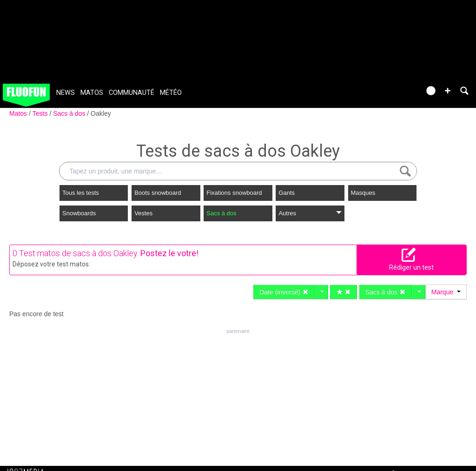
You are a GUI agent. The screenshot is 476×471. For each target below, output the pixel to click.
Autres (310, 213)
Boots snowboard (158, 193)
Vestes (143, 213)
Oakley (101, 113)
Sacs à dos (70, 113)
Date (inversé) (284, 292)
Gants (287, 193)
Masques (363, 193)
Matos (92, 93)
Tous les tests (81, 193)
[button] (448, 91)
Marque (446, 292)
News (66, 93)
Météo (171, 93)
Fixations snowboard (234, 193)
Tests (41, 113)
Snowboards (79, 213)
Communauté (132, 93)
